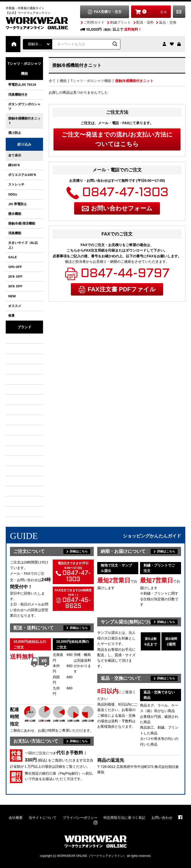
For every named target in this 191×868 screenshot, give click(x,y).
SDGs (13, 194)
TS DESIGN (18, 400)
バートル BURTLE (18, 339)
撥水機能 (15, 214)
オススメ (15, 306)
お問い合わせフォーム (122, 208)
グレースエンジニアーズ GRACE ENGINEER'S (18, 440)
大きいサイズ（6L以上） (23, 245)
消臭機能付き (18, 94)
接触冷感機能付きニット (24, 121)
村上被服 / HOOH (18, 349)
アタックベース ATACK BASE (18, 389)
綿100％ (14, 165)
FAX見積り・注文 (108, 12)
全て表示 (15, 155)
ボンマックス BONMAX (18, 451)
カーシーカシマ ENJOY (18, 512)
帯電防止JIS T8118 (22, 85)
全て (52, 81)
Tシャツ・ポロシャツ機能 (91, 81)
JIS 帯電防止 (18, 204)
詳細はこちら (79, 551)
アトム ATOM (18, 501)
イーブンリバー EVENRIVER (18, 379)
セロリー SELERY (18, 481)
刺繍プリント (120, 22)
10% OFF (15, 267)
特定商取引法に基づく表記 (124, 818)
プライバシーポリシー (80, 818)
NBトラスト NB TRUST (18, 410)
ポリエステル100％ (22, 175)
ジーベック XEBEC (18, 369)
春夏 (11, 316)
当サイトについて (43, 818)
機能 (63, 81)
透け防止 (15, 133)
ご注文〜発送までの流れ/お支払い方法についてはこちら (117, 139)
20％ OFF (15, 277)
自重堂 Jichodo (18, 420)
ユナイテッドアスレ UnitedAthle (18, 491)
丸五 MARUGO (18, 430)
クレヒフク (18, 461)
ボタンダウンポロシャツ (24, 106)
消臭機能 (15, 233)
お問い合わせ (179, 12)
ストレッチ (16, 184)
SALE (13, 257)
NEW (12, 296)
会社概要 (16, 818)
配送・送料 (145, 22)
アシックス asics (18, 471)
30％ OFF (15, 286)
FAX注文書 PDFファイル (122, 289)
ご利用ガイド (94, 22)
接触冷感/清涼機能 (22, 223)
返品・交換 (168, 22)
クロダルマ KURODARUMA (18, 359)
